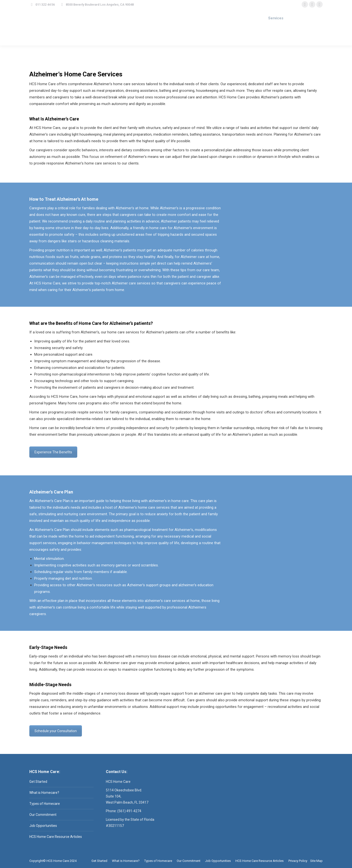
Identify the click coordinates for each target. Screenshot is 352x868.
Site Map (316, 861)
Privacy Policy (298, 861)
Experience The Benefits (53, 452)
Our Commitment (43, 815)
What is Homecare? (44, 793)
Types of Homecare (45, 804)
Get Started (38, 782)
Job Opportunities (43, 826)
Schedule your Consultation (56, 731)
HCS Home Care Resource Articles (56, 837)
